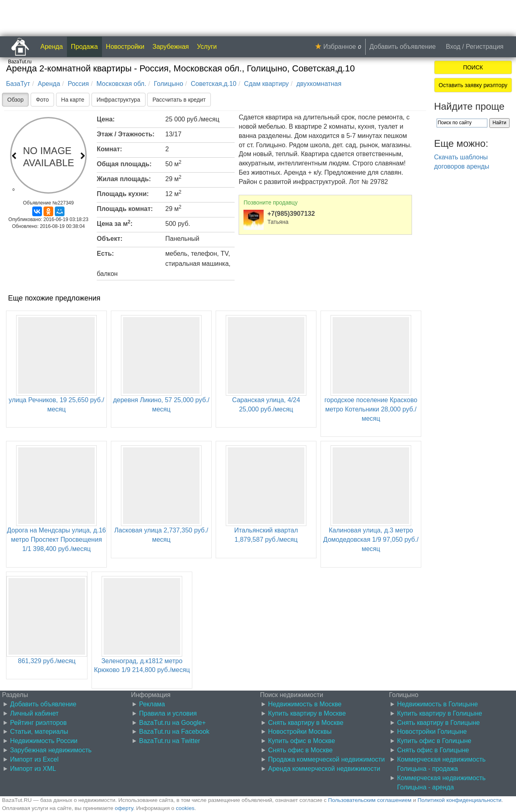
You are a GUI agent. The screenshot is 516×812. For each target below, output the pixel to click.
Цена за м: (115, 223)
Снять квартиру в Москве (306, 723)
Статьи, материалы (39, 732)
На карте (73, 100)
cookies (185, 808)
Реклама (152, 704)
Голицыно (169, 84)
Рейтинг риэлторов (38, 723)
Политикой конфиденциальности (460, 800)
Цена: (106, 119)
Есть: (105, 254)
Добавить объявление (403, 47)
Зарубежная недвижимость (51, 750)
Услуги (207, 47)
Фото (42, 100)
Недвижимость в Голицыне (437, 704)
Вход (453, 47)
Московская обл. (121, 84)
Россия (78, 84)
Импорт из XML (33, 769)
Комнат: (109, 149)
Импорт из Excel (34, 759)
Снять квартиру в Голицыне (438, 723)
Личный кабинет (34, 713)
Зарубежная (171, 47)
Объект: (110, 239)
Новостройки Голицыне (432, 732)
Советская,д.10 (213, 84)
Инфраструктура (119, 100)
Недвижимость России (44, 741)
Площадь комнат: (125, 209)
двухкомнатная (319, 84)
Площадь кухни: (123, 194)
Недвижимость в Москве (305, 704)
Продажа (84, 47)
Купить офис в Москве (302, 741)
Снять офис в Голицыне (433, 750)
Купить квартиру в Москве (307, 713)
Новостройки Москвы (300, 732)
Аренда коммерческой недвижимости (324, 769)
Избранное (340, 47)
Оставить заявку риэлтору (473, 85)
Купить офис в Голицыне (434, 741)
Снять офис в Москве (300, 750)
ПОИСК (473, 67)
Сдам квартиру (266, 84)
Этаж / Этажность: (126, 134)
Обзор (15, 100)
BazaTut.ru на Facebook (174, 732)
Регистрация (485, 47)
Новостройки (125, 47)
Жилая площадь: (124, 179)
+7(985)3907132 (291, 214)
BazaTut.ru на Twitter (170, 741)
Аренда (52, 47)
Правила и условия (168, 713)
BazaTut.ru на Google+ (172, 723)
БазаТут (18, 84)
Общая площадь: (124, 164)
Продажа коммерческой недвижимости (326, 759)
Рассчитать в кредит (179, 100)
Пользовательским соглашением (370, 800)
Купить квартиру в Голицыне (440, 713)
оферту (124, 808)
